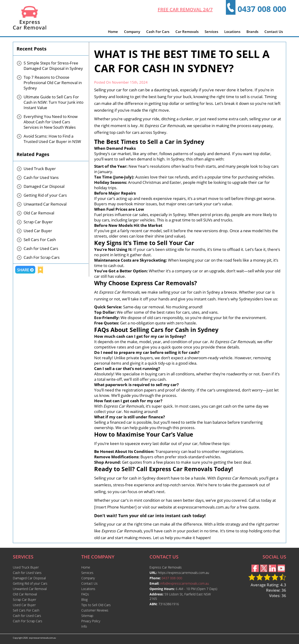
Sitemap (87, 616)
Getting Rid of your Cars (45, 195)
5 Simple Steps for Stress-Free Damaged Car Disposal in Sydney (53, 66)
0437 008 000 (262, 9)
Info (84, 626)
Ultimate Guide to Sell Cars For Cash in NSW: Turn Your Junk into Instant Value (53, 102)
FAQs (85, 594)
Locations (232, 32)
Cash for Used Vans (41, 177)
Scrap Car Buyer (38, 222)
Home (113, 32)
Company (132, 32)
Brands (252, 32)
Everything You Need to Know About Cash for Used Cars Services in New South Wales (51, 122)
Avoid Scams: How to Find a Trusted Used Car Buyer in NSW (52, 139)
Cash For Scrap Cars (42, 257)
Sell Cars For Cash (40, 240)
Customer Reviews (95, 610)
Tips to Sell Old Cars (96, 605)
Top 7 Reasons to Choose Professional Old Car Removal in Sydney (53, 83)
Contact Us (274, 32)
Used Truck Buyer (40, 169)
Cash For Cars (158, 32)
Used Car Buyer (38, 231)
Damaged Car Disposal (44, 186)
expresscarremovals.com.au (43, 638)
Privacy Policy (91, 621)
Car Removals (187, 32)
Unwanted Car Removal (45, 204)
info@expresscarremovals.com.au (185, 583)
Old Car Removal (39, 213)
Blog (84, 600)
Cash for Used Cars (41, 248)
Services (211, 32)
